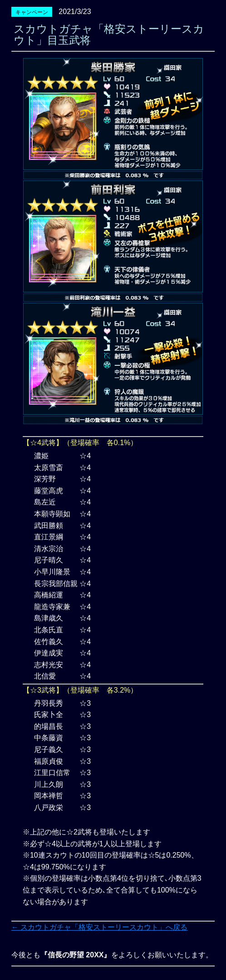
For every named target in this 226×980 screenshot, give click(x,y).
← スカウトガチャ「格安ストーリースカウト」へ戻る (99, 927)
